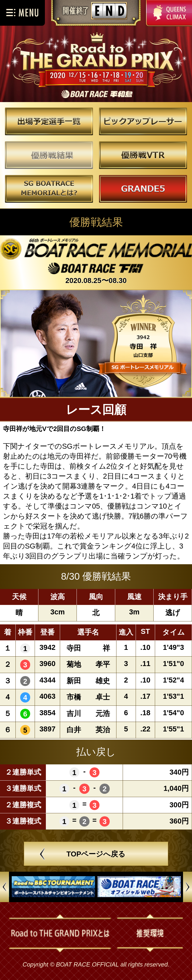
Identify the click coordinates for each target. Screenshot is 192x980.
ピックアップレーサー (143, 122)
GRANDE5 (143, 189)
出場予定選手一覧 (49, 122)
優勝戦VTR (143, 155)
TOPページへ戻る (96, 854)
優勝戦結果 (49, 155)
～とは (49, 189)
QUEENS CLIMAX (169, 13)
